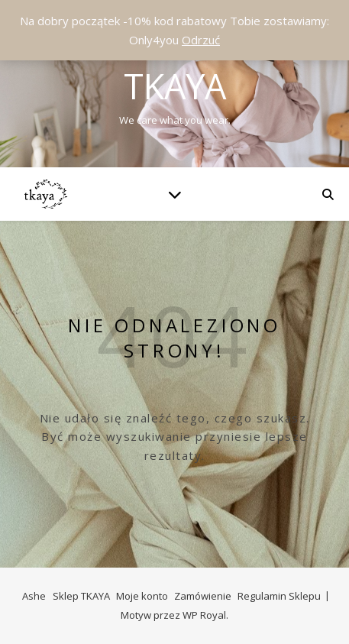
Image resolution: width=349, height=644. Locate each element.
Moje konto (142, 596)
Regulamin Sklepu (279, 596)
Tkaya (175, 86)
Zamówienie (203, 596)
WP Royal (204, 615)
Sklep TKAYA (81, 596)
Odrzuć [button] (201, 40)
